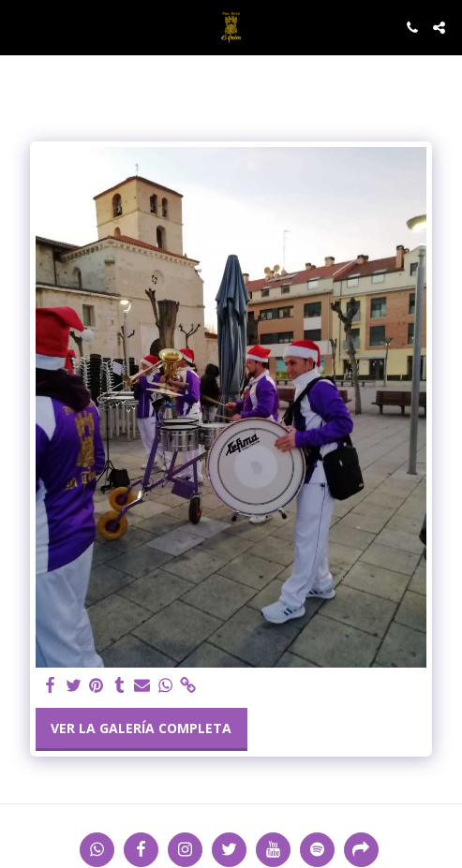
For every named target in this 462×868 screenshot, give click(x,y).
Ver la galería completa (141, 728)
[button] (21, 27)
